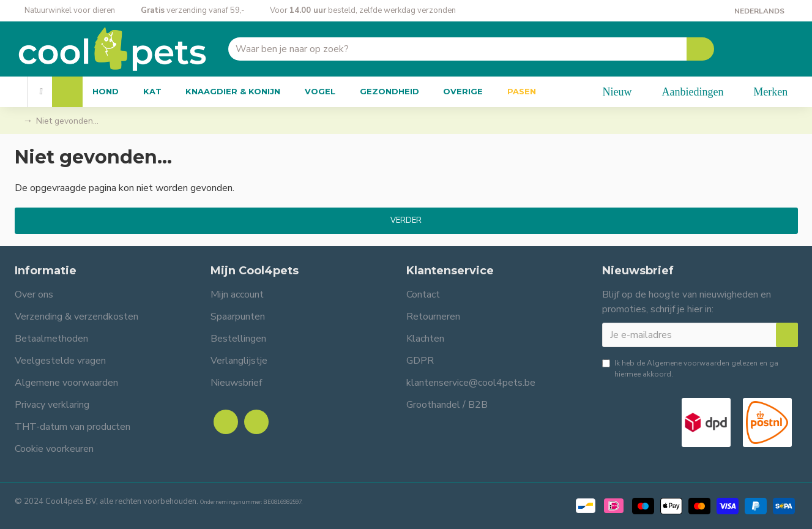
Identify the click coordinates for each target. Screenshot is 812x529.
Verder (406, 220)
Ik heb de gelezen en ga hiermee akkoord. (690, 368)
